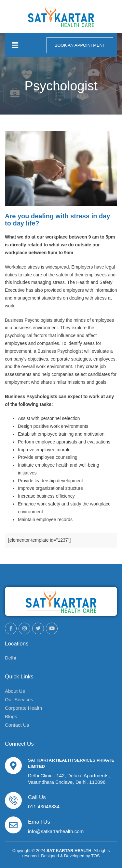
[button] (15, 45)
